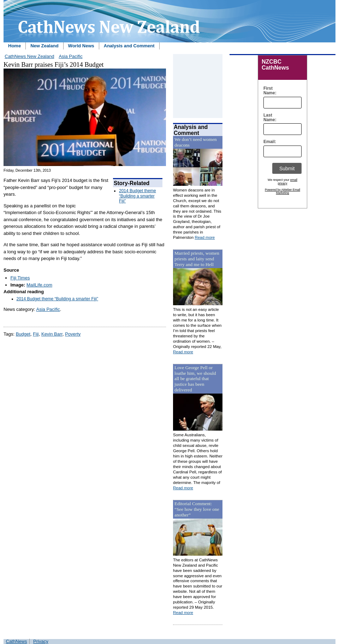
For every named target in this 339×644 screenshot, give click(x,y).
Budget (23, 334)
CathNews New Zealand (29, 56)
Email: (268, 142)
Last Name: (268, 118)
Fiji (36, 334)
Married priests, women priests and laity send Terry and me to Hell (197, 259)
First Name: (268, 91)
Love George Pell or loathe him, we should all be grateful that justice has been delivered (195, 379)
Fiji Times (20, 278)
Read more (205, 237)
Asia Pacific (70, 56)
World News (81, 46)
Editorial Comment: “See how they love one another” (197, 509)
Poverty (73, 334)
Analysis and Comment (129, 46)
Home (14, 46)
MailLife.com (39, 285)
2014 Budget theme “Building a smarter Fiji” (138, 196)
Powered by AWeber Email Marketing (282, 191)
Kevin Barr (52, 334)
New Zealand (44, 46)
